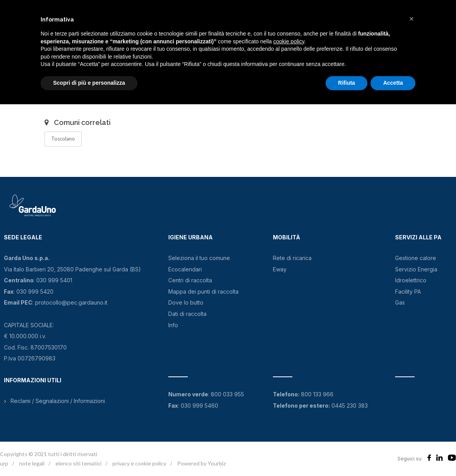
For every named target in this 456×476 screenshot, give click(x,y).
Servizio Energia (416, 269)
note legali (32, 463)
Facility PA (408, 291)
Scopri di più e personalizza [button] (89, 83)
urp (4, 463)
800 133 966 (317, 394)
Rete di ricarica (292, 258)
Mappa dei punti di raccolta (203, 291)
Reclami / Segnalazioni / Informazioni (58, 401)
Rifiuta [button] (347, 83)
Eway (280, 269)
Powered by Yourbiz (201, 463)
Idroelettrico (411, 280)
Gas (400, 302)
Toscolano (63, 139)
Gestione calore (416, 258)
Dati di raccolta (187, 314)
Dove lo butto (186, 302)
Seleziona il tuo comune (199, 258)
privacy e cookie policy (139, 463)
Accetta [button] (393, 83)
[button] (411, 19)
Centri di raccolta (190, 280)
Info (173, 325)
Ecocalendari (185, 269)
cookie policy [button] (289, 41)
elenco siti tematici (78, 463)
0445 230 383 (350, 406)
